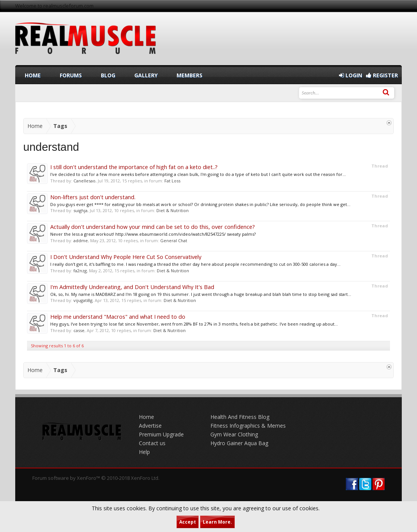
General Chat (174, 240)
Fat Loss (172, 181)
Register (382, 75)
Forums (71, 75)
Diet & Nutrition (173, 210)
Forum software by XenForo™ (96, 478)
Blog (108, 75)
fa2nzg (80, 271)
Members (189, 75)
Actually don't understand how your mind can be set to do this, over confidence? (153, 227)
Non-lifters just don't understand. (93, 197)
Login (351, 75)
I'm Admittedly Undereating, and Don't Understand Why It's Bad (132, 287)
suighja (80, 210)
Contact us (152, 443)
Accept (188, 522)
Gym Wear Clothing (234, 434)
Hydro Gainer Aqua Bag (239, 443)
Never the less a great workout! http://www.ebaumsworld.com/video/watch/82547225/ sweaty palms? (153, 234)
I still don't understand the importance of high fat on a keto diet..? (134, 167)
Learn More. (217, 522)
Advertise (150, 426)
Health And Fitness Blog (240, 417)
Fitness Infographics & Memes (248, 426)
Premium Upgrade (161, 434)
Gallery (146, 75)
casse (79, 330)
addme (81, 240)
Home (33, 75)
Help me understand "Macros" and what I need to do (118, 316)
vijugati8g (83, 300)
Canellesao (84, 181)
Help (144, 452)
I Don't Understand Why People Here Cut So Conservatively (126, 257)
